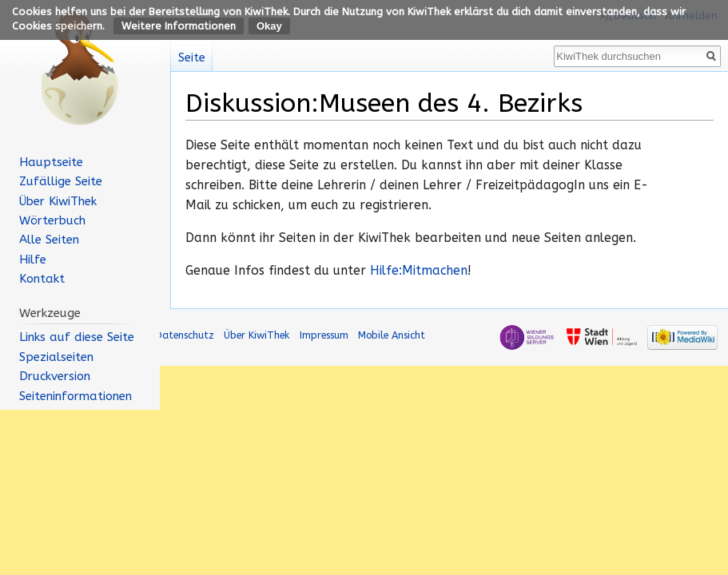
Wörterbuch (52, 220)
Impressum (324, 335)
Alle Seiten (49, 240)
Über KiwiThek (58, 201)
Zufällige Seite (61, 181)
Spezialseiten (56, 357)
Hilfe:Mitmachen (419, 271)
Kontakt (42, 279)
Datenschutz (185, 335)
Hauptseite (51, 162)
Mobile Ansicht (392, 335)
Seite (192, 58)
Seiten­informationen (76, 396)
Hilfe (33, 260)
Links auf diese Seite (77, 337)
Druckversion (55, 376)
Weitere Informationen (179, 26)
